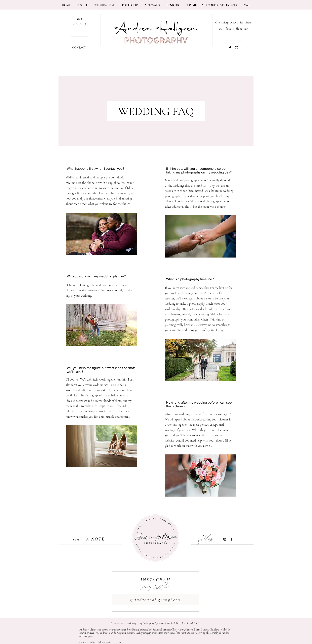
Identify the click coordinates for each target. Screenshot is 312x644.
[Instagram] (236, 48)
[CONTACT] (79, 47)
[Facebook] (230, 48)
